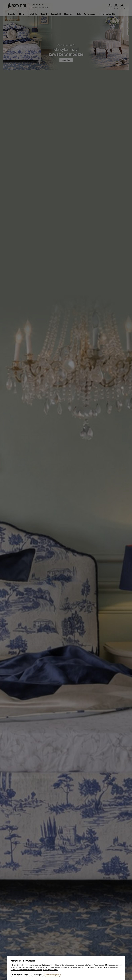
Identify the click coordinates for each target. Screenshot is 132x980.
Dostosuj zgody (38, 975)
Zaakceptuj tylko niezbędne (21, 975)
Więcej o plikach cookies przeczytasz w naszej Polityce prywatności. (34, 970)
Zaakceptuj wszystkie (52, 975)
